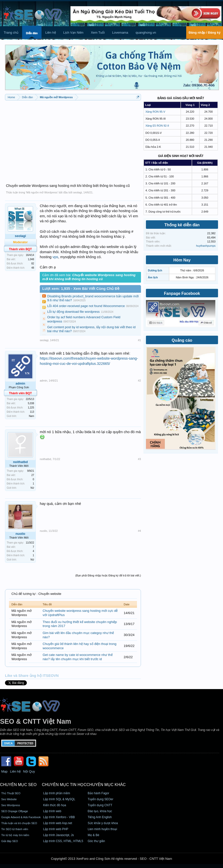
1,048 (31, 259)
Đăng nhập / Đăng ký (205, 33)
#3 (139, 459)
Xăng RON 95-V (155, 112)
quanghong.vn (146, 33)
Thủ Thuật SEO (11, 793)
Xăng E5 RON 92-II (157, 126)
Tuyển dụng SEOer (101, 799)
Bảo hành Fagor (98, 793)
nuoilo (21, 534)
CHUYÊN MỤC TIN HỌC (64, 785)
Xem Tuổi (98, 33)
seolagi (77, 192)
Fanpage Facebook (182, 293)
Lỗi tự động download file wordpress (73, 312)
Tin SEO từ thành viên (15, 829)
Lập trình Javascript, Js (58, 835)
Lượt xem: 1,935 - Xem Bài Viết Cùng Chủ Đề (81, 289)
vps (55, 257)
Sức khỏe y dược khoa (103, 823)
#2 (139, 381)
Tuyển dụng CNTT (100, 805)
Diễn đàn (32, 33)
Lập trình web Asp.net (57, 823)
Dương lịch (155, 270)
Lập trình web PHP (56, 829)
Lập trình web (52, 811)
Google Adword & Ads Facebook (21, 817)
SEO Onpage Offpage (15, 811)
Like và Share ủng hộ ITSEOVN (32, 676)
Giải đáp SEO (10, 841)
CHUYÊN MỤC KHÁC (106, 785)
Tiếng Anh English (100, 817)
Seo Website (9, 799)
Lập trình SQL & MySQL (59, 799)
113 (32, 412)
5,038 (31, 403)
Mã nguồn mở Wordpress (42, 192)
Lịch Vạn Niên (73, 33)
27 (33, 475)
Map (4, 771)
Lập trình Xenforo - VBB (59, 817)
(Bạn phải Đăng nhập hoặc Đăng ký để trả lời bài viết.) (108, 575)
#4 (139, 531)
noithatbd (20, 462)
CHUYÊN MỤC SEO (18, 785)
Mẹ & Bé (93, 835)
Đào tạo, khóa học (100, 811)
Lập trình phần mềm (56, 793)
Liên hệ (50, 33)
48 (33, 268)
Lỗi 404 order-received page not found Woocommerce (86, 306)
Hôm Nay (182, 260)
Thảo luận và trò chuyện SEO (19, 823)
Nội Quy (29, 771)
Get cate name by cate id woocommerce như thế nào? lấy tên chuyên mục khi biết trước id (77, 657)
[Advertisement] (73, 139)
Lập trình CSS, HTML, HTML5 (63, 841)
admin (20, 383)
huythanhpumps (206, 246)
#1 (139, 340)
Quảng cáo (182, 340)
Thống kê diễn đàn (182, 225)
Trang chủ (11, 33)
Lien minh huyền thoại (102, 829)
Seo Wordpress (11, 805)
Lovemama (120, 33)
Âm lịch (153, 277)
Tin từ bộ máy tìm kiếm (15, 835)
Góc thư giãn (96, 841)
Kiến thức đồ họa (54, 805)
